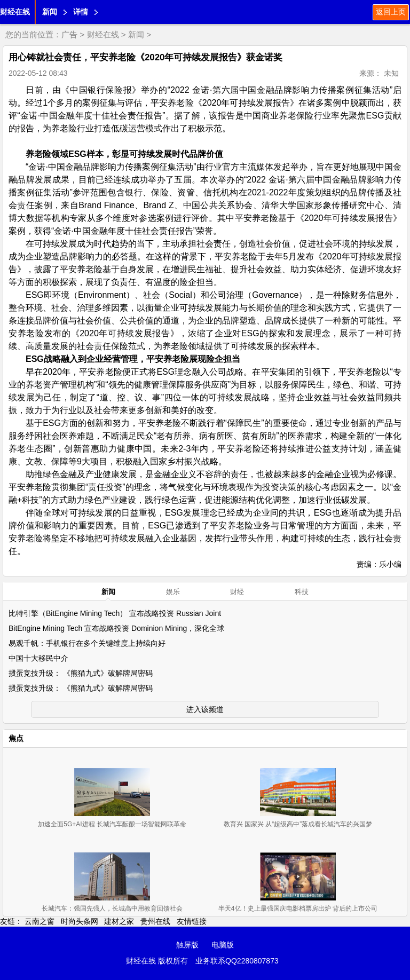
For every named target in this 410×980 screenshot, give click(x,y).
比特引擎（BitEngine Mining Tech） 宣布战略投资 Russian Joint (115, 613)
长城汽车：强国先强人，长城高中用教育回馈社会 (112, 908)
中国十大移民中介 (38, 658)
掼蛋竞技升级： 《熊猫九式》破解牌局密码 (81, 673)
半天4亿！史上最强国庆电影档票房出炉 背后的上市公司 (298, 908)
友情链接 (192, 921)
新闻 (50, 12)
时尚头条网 (80, 921)
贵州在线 (155, 921)
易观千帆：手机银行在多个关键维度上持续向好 (87, 643)
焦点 (16, 738)
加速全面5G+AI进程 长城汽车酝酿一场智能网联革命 (112, 824)
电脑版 (223, 945)
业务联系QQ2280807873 (237, 961)
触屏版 (187, 945)
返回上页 (391, 12)
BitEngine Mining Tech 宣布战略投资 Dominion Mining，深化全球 (116, 628)
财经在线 (15, 12)
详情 (81, 12)
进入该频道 (205, 709)
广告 (69, 34)
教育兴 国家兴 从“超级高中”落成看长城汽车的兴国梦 (298, 824)
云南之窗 (40, 921)
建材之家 (119, 921)
